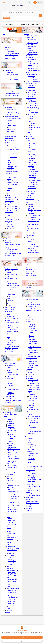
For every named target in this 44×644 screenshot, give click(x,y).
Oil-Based (32, 50)
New (4, 34)
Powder (10, 367)
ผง (7, 218)
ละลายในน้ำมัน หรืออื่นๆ (13, 74)
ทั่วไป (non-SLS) (33, 343)
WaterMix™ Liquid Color (32, 56)
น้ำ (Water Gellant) (11, 431)
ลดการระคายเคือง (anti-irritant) (13, 92)
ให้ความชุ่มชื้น (31, 477)
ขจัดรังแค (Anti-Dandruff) (11, 269)
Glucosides (32, 334)
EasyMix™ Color (30, 37)
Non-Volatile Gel (33, 406)
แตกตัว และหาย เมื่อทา (12, 148)
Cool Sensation (31, 450)
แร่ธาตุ (8, 190)
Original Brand (28, 287)
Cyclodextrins (31, 373)
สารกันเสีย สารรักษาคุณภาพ (33, 299)
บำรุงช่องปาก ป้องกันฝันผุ (32, 270)
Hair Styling (11, 488)
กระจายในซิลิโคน (32, 94)
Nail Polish (9, 519)
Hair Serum (11, 489)
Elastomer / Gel (31, 402)
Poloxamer (11, 603)
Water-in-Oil (11, 420)
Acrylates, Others (33, 113)
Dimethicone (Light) (34, 387)
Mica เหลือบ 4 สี (30, 236)
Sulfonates (32, 340)
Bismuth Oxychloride (33, 171)
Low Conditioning (13, 287)
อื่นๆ (8, 567)
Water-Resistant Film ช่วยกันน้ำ (13, 400)
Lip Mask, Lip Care (13, 510)
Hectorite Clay (12, 451)
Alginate (10, 442)
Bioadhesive (29, 509)
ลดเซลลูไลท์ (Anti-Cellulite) (12, 55)
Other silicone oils (34, 398)
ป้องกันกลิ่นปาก (30, 266)
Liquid (32, 126)
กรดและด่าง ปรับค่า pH (32, 312)
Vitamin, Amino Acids (12, 275)
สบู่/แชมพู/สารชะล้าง (12, 460)
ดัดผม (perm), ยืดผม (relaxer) (12, 346)
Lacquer (30, 241)
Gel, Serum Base (11, 471)
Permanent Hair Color (14, 486)
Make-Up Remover (31, 192)
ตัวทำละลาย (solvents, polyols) (34, 310)
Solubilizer (9, 611)
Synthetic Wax (31, 459)
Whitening (6, 69)
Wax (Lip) (30, 100)
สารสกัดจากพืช (9, 107)
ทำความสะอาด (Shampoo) (12, 319)
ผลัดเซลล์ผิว (9, 225)
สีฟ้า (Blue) (30, 205)
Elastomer (32, 426)
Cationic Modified (34, 397)
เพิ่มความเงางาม (9, 352)
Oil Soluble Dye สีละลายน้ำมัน (33, 82)
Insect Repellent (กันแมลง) (33, 468)
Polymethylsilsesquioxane (34, 164)
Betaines (31, 336)
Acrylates (11, 440)
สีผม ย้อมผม (8, 320)
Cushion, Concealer (12, 524)
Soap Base (8, 612)
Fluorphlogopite (31, 157)
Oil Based (32, 349)
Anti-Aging (6, 44)
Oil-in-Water (11, 422)
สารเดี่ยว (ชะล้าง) (32, 325)
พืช (7, 175)
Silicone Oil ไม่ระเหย (33, 382)
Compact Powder (11, 533)
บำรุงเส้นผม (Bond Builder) (12, 348)
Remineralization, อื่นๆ (31, 275)
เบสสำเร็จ (30, 323)
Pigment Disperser (31, 91)
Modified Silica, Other (14, 458)
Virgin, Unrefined (13, 122)
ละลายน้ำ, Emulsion (33, 420)
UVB (8, 387)
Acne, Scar (6, 239)
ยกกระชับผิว (8, 48)
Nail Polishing (29, 238)
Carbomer (11, 444)
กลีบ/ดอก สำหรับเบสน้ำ (12, 207)
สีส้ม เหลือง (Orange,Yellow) (34, 210)
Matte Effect (32, 168)
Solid (30, 415)
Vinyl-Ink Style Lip (15, 497)
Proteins (9, 273)
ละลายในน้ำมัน (12, 561)
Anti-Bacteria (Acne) (10, 257)
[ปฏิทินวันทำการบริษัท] (35, 2)
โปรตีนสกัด (8, 144)
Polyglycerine (12, 572)
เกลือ (8, 192)
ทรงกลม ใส (11, 159)
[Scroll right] (41, 24)
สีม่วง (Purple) (31, 212)
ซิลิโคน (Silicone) (30, 378)
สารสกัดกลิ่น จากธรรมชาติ (12, 117)
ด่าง (29, 316)
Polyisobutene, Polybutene (34, 496)
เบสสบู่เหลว (30, 354)
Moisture (5, 90)
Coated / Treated (33, 67)
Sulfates (31, 345)
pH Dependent (31, 87)
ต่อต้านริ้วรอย (8, 46)
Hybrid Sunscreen (10, 397)
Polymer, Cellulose (13, 456)
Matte (31, 142)
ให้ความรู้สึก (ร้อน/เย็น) (31, 446)
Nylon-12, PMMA (32, 173)
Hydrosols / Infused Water (12, 172)
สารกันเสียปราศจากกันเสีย (34, 305)
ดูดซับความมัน (10, 552)
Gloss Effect (32, 170)
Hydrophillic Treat (33, 184)
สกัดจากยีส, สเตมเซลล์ (10, 137)
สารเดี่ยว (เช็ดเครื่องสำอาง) (34, 347)
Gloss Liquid (11, 495)
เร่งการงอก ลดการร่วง (10, 308)
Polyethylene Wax (32, 457)
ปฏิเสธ (22, 641)
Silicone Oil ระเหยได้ (33, 380)
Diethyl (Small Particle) (35, 431)
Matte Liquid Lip (12, 508)
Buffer (29, 318)
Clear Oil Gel (10, 475)
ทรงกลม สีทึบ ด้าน (13, 155)
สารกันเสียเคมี (31, 301)
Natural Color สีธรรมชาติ (32, 36)
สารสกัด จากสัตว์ (9, 212)
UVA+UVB (9, 395)
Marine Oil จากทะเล (12, 135)
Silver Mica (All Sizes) (33, 232)
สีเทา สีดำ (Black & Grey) (34, 216)
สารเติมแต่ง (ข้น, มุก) (33, 352)
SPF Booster (8, 402)
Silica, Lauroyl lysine (33, 162)
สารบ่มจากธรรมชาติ (10, 140)
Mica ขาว (28, 197)
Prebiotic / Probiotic (10, 203)
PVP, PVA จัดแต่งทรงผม (13, 315)
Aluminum (30, 439)
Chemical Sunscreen (10, 378)
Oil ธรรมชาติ (10, 120)
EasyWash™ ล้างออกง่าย (34, 78)
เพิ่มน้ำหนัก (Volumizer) (11, 350)
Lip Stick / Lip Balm (31, 98)
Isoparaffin (30, 494)
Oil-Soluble (11, 386)
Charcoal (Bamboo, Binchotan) (13, 219)
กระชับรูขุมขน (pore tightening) (13, 253)
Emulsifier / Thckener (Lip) (34, 104)
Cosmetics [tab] (10, 24)
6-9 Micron (32, 159)
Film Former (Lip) (32, 102)
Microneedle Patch (32, 362)
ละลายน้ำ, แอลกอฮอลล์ (33, 109)
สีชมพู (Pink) (31, 208)
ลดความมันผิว (9, 241)
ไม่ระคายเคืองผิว (9, 76)
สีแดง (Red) (30, 206)
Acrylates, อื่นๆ (10, 317)
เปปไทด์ (7, 214)
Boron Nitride (31, 166)
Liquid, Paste (34, 330)
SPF (4, 362)
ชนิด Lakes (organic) (33, 43)
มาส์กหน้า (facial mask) (32, 358)
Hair (4, 267)
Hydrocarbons (29, 485)
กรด (29, 314)
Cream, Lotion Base (12, 473)
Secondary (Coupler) (14, 339)
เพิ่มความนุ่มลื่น (10, 557)
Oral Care (26, 264)
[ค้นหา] (22, 13)
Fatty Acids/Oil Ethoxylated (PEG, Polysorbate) (12, 592)
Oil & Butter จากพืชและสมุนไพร (13, 118)
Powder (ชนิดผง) (32, 76)
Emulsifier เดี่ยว (9, 568)
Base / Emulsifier (7, 413)
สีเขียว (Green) (31, 214)
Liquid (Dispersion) (13, 369)
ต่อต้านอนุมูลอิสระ (9, 51)
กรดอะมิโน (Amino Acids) (11, 197)
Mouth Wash (10, 539)
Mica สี (28, 203)
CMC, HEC (13, 436)
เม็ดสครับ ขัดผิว (9, 173)
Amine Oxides (33, 338)
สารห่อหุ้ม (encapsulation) (32, 371)
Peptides (9, 344)
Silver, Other (31, 444)
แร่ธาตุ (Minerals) (9, 201)
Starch (10, 445)
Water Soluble (12, 128)
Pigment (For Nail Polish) (34, 245)
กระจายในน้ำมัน (32, 93)
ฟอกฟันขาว (29, 273)
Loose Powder (10, 535)
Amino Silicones (33, 393)
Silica (8, 194)
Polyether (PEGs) (34, 422)
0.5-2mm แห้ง (13, 157)
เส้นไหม (10, 162)
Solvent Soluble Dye (31, 83)
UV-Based (11, 522)
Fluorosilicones (31, 433)
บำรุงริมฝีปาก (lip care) (33, 105)
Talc (29, 140)
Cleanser (9, 528)
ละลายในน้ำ (10, 72)
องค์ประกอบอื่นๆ (12, 330)
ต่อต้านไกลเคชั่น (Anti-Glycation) (13, 53)
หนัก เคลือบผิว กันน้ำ (33, 475)
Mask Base (9, 478)
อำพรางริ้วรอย (10, 554)
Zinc (29, 441)
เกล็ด (10, 164)
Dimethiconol (32, 395)
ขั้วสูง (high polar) (32, 474)
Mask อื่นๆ (30, 369)
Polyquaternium (12, 291)
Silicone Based (33, 52)
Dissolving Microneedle (13, 541)
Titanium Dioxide (11, 365)
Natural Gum (12, 433)
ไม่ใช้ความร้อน (10, 423)
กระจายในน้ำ (31, 96)
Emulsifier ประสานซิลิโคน (34, 419)
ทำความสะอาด (10, 227)
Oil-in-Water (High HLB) (13, 589)
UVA (8, 380)
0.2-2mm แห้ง (13, 151)
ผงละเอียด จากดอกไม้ (12, 210)
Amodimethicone (33, 424)
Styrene (31, 116)
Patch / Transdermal (12, 466)
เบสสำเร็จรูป (8, 469)
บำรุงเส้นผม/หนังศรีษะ (10, 271)
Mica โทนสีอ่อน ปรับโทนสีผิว (33, 201)
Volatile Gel (32, 404)
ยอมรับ (22, 637)
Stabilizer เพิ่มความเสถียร (13, 548)
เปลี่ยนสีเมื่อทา (10, 168)
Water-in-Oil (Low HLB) (13, 570)
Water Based (32, 351)
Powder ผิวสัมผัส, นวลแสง (34, 417)
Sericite (29, 151)
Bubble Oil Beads (13, 166)
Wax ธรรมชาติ (10, 131)
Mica (29, 146)
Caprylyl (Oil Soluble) (35, 386)
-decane (30, 488)
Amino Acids (32, 327)
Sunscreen (9, 477)
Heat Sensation (31, 448)
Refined (10, 124)
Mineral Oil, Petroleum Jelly (34, 486)
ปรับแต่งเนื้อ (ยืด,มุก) (12, 556)
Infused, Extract (12, 126)
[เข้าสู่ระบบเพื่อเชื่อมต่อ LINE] (29, 2)
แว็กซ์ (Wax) (29, 452)
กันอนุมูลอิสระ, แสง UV (33, 307)
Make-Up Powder (30, 138)
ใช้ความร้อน (10, 418)
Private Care (29, 510)
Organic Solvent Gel (12, 467)
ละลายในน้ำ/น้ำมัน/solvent (34, 479)
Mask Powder (31, 363)
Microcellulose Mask (33, 365)
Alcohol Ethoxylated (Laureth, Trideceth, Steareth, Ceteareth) (13, 600)
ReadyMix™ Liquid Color (32, 45)
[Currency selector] (13, 6)
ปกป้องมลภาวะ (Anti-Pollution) (13, 57)
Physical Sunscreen (10, 364)
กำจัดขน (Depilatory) (10, 309)
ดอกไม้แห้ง (8, 205)
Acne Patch (30, 367)
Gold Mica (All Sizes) (33, 234)
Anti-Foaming (29, 498)
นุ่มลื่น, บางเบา (31, 472)
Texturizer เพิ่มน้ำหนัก (12, 550)
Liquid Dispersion (34, 182)
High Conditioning (13, 284)
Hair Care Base (11, 480)
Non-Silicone (10, 289)
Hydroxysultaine (33, 341)
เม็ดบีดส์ (7, 146)
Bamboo (10, 188)
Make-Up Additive (30, 254)
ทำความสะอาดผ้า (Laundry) (33, 503)
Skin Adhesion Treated (35, 181)
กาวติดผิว (28, 507)
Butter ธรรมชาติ (11, 129)
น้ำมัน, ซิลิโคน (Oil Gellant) (13, 449)
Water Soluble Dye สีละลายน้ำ (33, 74)
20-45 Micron (32, 160)
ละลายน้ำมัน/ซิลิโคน (32, 115)
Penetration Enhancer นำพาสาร (34, 466)
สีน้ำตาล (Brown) (32, 217)
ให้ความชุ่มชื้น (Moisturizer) (12, 94)
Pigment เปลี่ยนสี (30, 85)
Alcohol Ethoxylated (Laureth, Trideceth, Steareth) (13, 581)
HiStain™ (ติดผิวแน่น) (33, 80)
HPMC (12, 438)
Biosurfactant (8, 221)
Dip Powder (30, 243)
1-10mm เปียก (13, 153)
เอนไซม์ (7, 223)
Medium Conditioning (14, 286)
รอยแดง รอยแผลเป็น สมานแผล (13, 244)
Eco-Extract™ (10, 115)
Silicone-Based (12, 585)
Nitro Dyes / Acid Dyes (14, 328)
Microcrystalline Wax (33, 453)
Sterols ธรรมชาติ (11, 133)
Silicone (9, 282)
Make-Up (26, 34)
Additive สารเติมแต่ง (10, 546)
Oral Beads (9, 170)
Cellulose (9, 196)
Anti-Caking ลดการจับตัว (32, 499)
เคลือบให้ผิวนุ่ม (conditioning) (12, 95)
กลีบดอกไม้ (11, 161)
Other (8, 276)
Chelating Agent (31, 308)
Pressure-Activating (32, 89)
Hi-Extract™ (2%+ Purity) (13, 113)
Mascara (9, 532)
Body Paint (9, 543)
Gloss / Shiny (32, 144)
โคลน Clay (8, 142)
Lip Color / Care (11, 493)
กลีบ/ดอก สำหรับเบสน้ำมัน (13, 208)
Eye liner (9, 530)
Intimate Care (29, 505)
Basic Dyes (11, 326)
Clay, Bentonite (12, 447)
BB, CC (9, 526)
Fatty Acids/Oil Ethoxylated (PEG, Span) (12, 576)
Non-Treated (32, 177)
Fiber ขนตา (29, 137)
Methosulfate (12, 295)
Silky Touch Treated (34, 179)
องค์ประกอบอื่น (12, 341)
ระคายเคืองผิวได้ (9, 71)
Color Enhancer (11, 342)
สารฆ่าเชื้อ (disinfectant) (32, 501)
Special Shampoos (13, 491)
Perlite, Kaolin (31, 186)
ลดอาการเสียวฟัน (30, 272)
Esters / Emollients (31, 470)
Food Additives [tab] (23, 24)
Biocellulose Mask (32, 360)
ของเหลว (9, 216)
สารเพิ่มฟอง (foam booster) (34, 356)
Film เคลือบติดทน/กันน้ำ (32, 107)
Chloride (10, 293)
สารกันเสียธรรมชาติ (32, 303)
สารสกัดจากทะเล (9, 139)
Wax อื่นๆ (30, 464)
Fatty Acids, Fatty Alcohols (12, 199)
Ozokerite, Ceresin (32, 461)
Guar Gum (11, 300)
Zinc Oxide (9, 371)
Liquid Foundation (11, 537)
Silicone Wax (31, 400)
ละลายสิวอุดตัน (9, 242)
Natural (5, 106)
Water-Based (12, 521)
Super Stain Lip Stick (14, 506)
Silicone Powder (32, 188)
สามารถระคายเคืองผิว (12, 250)
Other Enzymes (10, 229)
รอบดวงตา (8, 49)
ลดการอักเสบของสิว (10, 255)
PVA (30, 111)
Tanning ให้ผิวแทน (10, 398)
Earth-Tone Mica (30, 199)
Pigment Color (29, 58)
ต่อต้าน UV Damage (10, 59)
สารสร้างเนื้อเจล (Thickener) (12, 429)
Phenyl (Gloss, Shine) (35, 384)
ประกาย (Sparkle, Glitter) (34, 219)
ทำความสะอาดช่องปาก (32, 268)
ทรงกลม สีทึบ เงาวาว (14, 150)
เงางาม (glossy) (31, 481)
